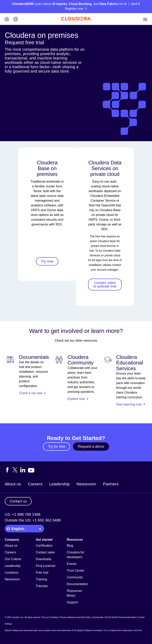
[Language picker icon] (16, 20)
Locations (12, 573)
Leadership (59, 484)
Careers (35, 484)
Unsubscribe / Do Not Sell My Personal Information (115, 617)
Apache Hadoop (12, 630)
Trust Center (75, 571)
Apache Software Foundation (90, 630)
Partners (111, 484)
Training (41, 579)
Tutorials (42, 586)
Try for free (57, 447)
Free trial (42, 573)
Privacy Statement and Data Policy (75, 617)
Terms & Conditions (50, 617)
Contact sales (45, 552)
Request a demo (91, 447)
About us (13, 484)
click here (138, 630)
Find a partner (46, 566)
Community (75, 577)
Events (72, 564)
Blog (70, 546)
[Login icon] (7, 20)
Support (72, 602)
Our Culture (13, 559)
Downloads (44, 559)
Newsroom (86, 484)
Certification (44, 546)
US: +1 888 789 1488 (23, 514)
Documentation (77, 584)
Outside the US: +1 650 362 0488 (33, 520)
